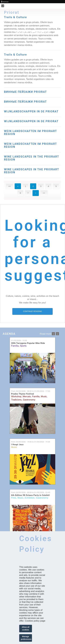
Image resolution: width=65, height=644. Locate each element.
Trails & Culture (15, 55)
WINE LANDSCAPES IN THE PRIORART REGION (31, 158)
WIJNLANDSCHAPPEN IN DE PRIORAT (31, 111)
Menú (4, 4)
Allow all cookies (26, 628)
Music (44, 396)
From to (31, 391)
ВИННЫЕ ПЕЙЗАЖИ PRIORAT (25, 92)
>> (44, 193)
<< (10, 186)
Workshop (16, 396)
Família (15, 346)
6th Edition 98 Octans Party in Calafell (30, 495)
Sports (23, 346)
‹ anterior (53, 334)
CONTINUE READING (33, 311)
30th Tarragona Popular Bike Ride (28, 343)
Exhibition (30, 498)
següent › (57, 334)
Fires (14, 498)
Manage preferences (26, 638)
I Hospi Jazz (17, 445)
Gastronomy (29, 400)
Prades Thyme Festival (23, 394)
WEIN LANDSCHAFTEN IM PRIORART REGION (30, 133)
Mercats (27, 396)
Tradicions (16, 400)
